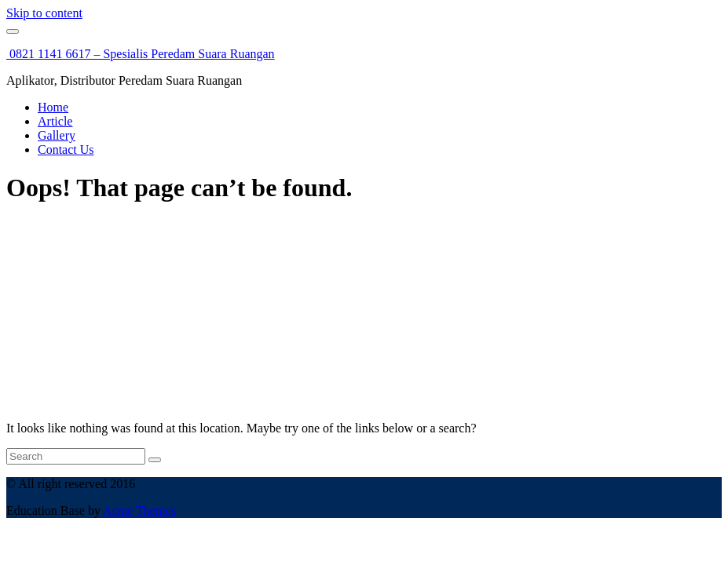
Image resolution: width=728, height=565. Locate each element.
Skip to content (44, 13)
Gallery (57, 135)
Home (53, 107)
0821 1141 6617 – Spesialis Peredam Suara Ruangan (141, 54)
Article (55, 121)
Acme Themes (139, 510)
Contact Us (66, 149)
